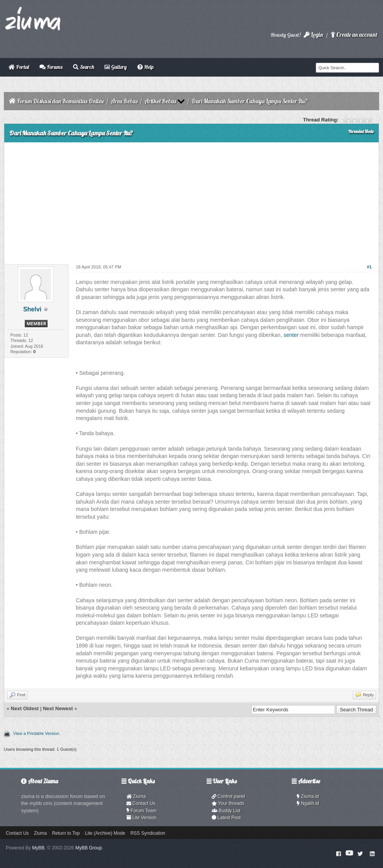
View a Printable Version (36, 733)
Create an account (354, 35)
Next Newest (58, 708)
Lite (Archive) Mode (105, 833)
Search (84, 67)
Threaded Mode (361, 132)
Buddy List (226, 811)
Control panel (228, 796)
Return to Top (66, 833)
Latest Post (226, 818)
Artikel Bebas (160, 101)
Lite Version (142, 818)
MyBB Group (89, 848)
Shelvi (32, 309)
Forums (51, 67)
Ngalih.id (308, 803)
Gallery (115, 67)
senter (291, 335)
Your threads (228, 803)
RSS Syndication (148, 833)
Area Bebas (124, 101)
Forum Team (142, 811)
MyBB (38, 848)
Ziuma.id (308, 796)
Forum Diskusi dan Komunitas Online (61, 101)
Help (145, 67)
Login (313, 35)
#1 (369, 267)
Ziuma (136, 796)
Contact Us (141, 803)
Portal (19, 67)
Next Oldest (25, 708)
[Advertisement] (191, 200)
